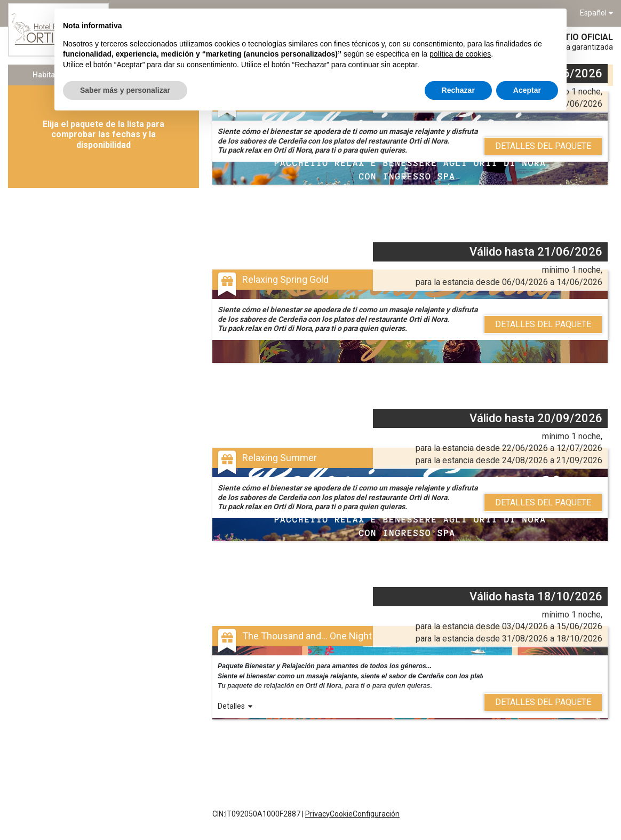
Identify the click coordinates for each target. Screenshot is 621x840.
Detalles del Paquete (543, 146)
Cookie (341, 814)
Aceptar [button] (527, 90)
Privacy (317, 814)
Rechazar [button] (458, 90)
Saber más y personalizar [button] (125, 90)
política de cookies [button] (460, 54)
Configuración (376, 814)
